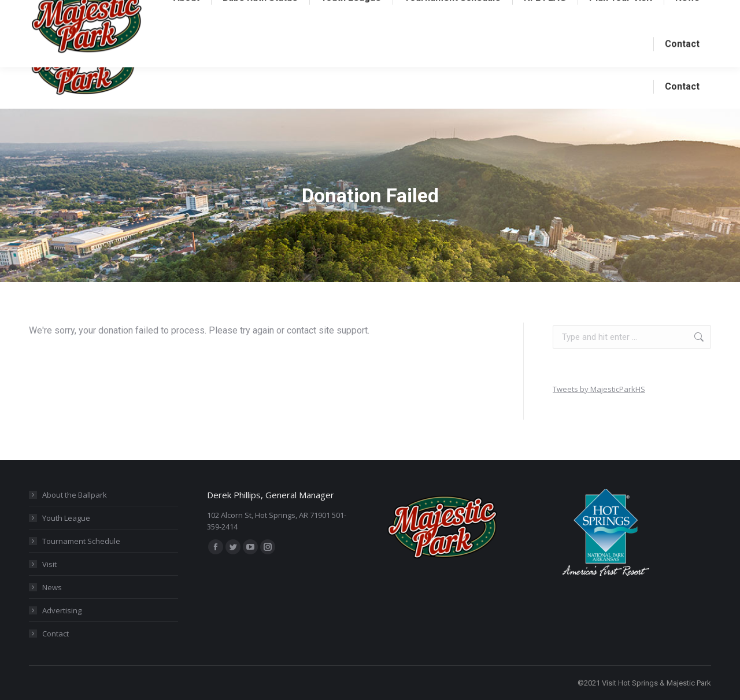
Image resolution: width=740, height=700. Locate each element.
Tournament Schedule (81, 541)
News (52, 587)
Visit (49, 564)
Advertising (62, 610)
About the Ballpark (75, 495)
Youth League (66, 518)
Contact (55, 634)
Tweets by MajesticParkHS (599, 389)
